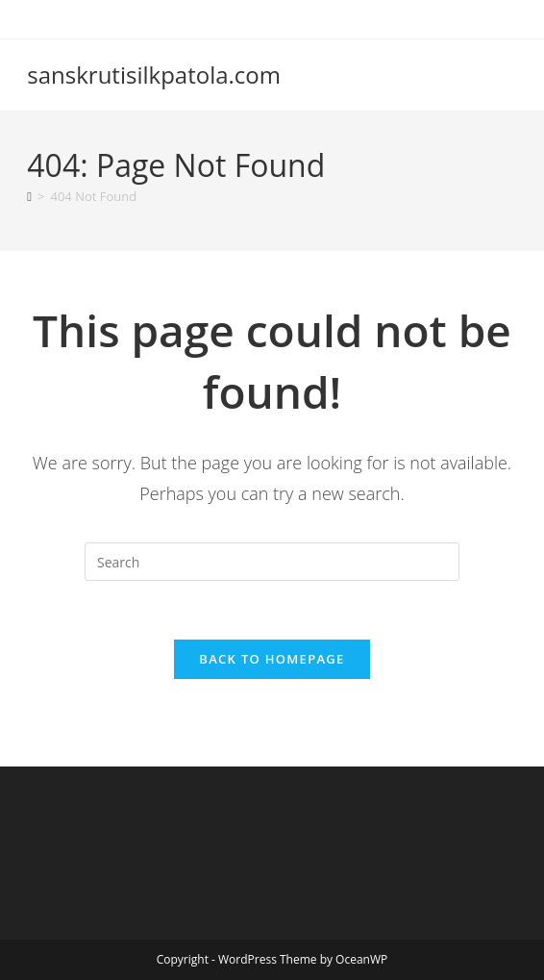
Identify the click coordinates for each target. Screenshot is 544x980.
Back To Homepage (272, 659)
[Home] (29, 196)
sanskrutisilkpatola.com (154, 75)
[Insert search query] (272, 562)
